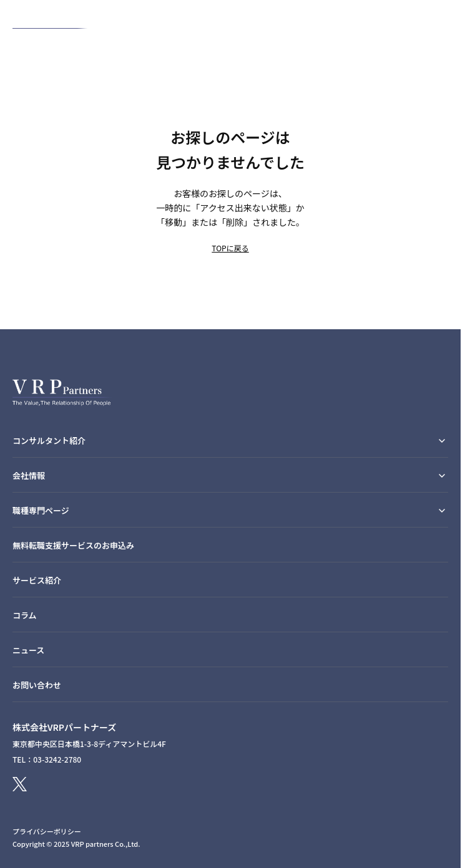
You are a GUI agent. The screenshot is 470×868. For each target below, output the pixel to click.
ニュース (28, 650)
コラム (25, 615)
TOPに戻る (230, 248)
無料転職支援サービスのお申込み (73, 545)
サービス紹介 (37, 580)
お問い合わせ (37, 685)
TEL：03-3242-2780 (47, 759)
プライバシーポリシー (47, 831)
